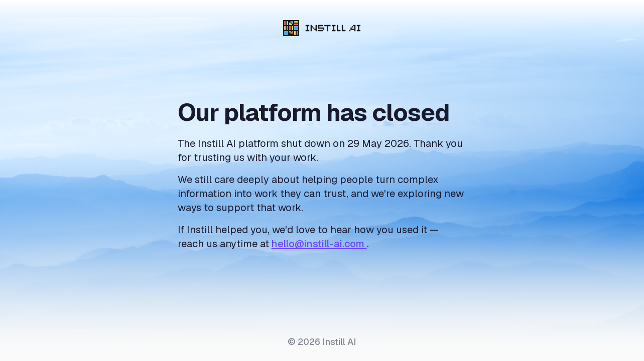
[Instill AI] (322, 28)
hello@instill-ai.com (319, 244)
